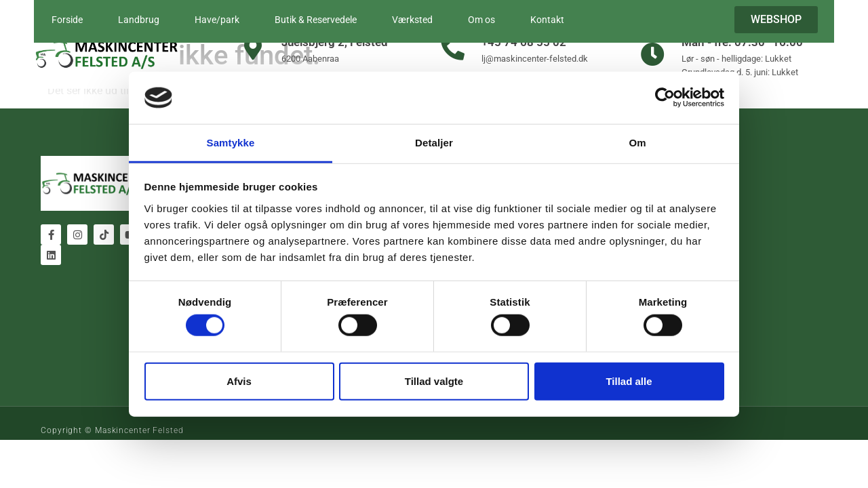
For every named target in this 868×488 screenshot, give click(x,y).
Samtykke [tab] (231, 143)
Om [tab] (637, 143)
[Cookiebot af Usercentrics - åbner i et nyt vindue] (665, 98)
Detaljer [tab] (434, 143)
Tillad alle (629, 381)
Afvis (239, 381)
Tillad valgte (434, 381)
